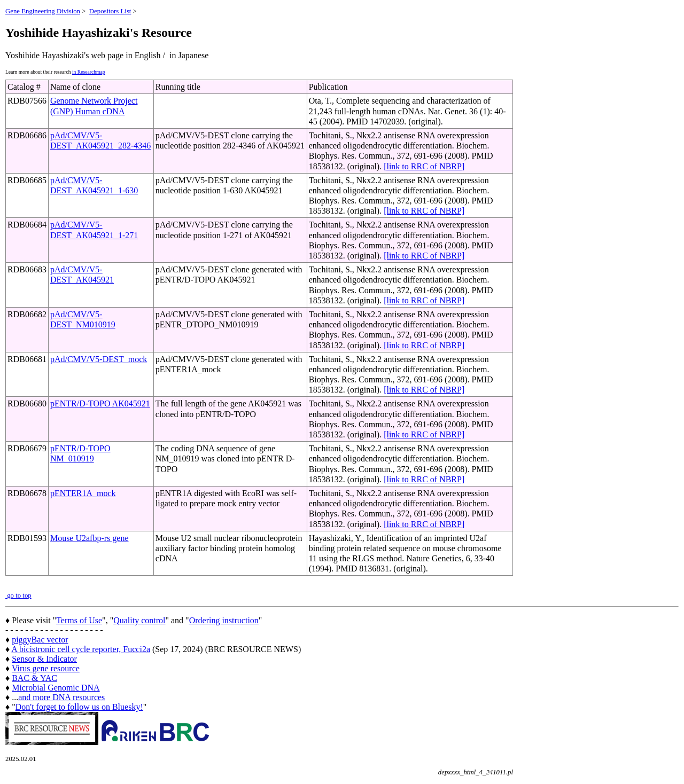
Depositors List (110, 11)
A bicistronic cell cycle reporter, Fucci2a (81, 649)
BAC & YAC (34, 678)
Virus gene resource (46, 668)
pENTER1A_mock (83, 493)
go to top (18, 595)
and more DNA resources (61, 697)
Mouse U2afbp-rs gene (90, 538)
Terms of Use (79, 620)
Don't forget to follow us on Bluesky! (79, 707)
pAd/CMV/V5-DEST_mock (99, 359)
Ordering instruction (224, 620)
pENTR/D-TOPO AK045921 (100, 403)
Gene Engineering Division (43, 11)
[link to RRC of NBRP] (424, 166)
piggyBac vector (40, 640)
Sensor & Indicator (44, 659)
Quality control (139, 620)
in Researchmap (89, 72)
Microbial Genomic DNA (56, 688)
